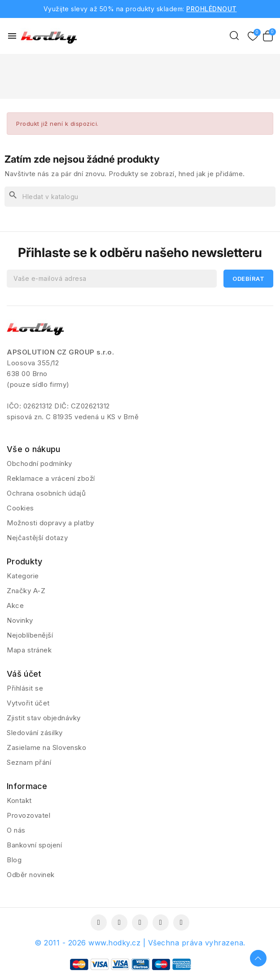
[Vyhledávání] (140, 197)
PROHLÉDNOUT (212, 9)
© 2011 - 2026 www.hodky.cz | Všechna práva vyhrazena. (140, 943)
